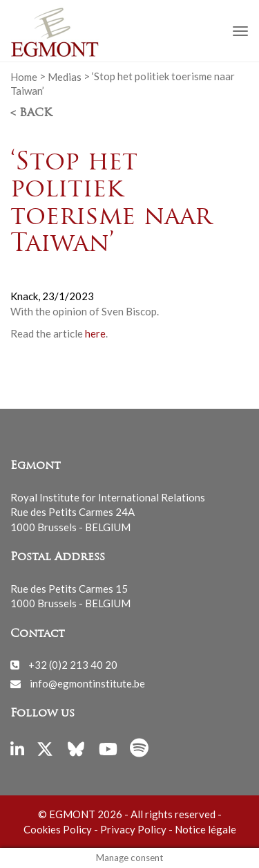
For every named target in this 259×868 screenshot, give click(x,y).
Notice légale (205, 829)
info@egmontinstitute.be (87, 683)
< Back (31, 113)
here (95, 333)
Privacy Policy (133, 829)
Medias (65, 76)
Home (24, 76)
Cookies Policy (58, 829)
